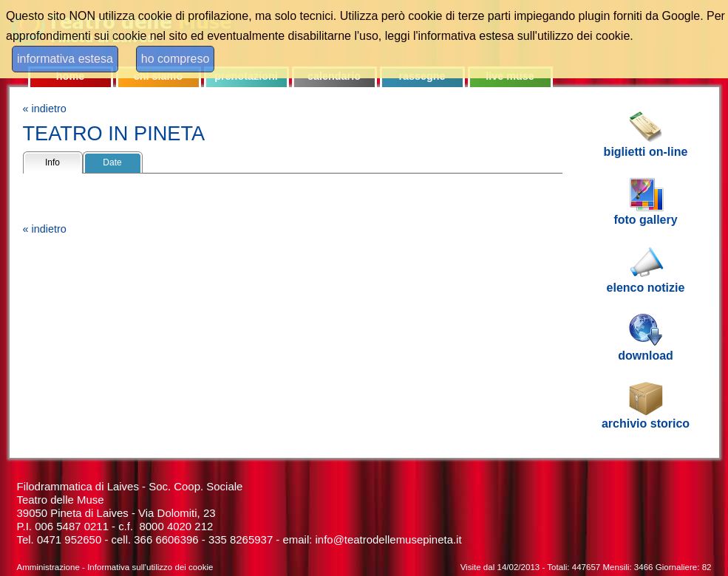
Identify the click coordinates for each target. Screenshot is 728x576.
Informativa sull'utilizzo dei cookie (150, 567)
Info (52, 162)
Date (112, 162)
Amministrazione (48, 567)
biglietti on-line (646, 152)
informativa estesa (65, 59)
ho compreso (176, 59)
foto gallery (645, 220)
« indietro (45, 109)
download (646, 356)
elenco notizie (646, 288)
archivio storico (646, 424)
